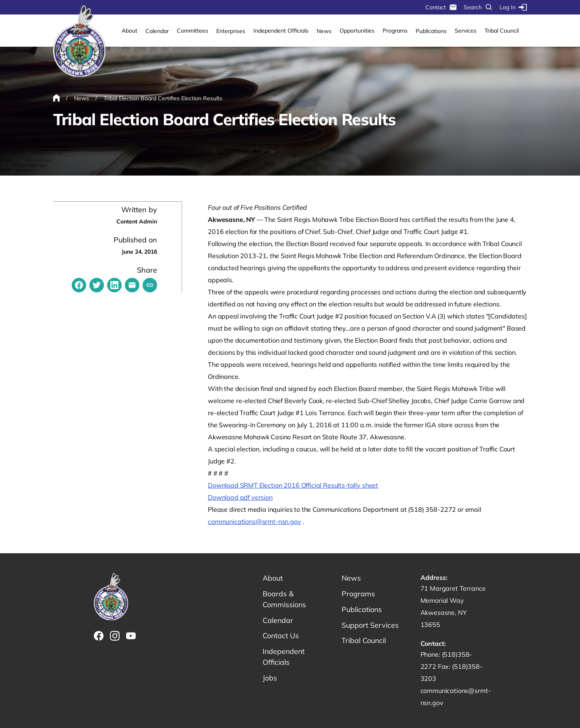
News (324, 31)
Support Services (370, 625)
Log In (513, 7)
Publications (431, 31)
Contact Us (281, 636)
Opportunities (357, 31)
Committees (193, 31)
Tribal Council (502, 31)
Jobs (270, 678)
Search (478, 7)
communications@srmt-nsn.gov (255, 521)
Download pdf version (240, 497)
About (129, 31)
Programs (395, 31)
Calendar (157, 31)
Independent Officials (281, 31)
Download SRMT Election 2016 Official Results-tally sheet (293, 485)
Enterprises (231, 31)
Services (466, 31)
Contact (441, 7)
